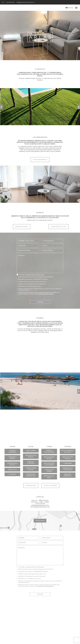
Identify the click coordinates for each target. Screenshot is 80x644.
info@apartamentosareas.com (25, 2)
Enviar (40, 302)
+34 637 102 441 (10, 2)
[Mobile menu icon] (76, 8)
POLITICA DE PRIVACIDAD (45, 294)
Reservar (69, 8)
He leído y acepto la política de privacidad (32, 275)
